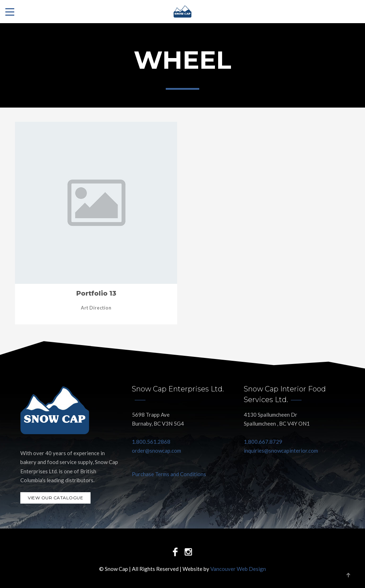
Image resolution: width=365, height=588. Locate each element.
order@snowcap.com (156, 451)
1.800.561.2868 (151, 442)
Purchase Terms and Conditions (169, 474)
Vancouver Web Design (238, 569)
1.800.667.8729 (263, 442)
